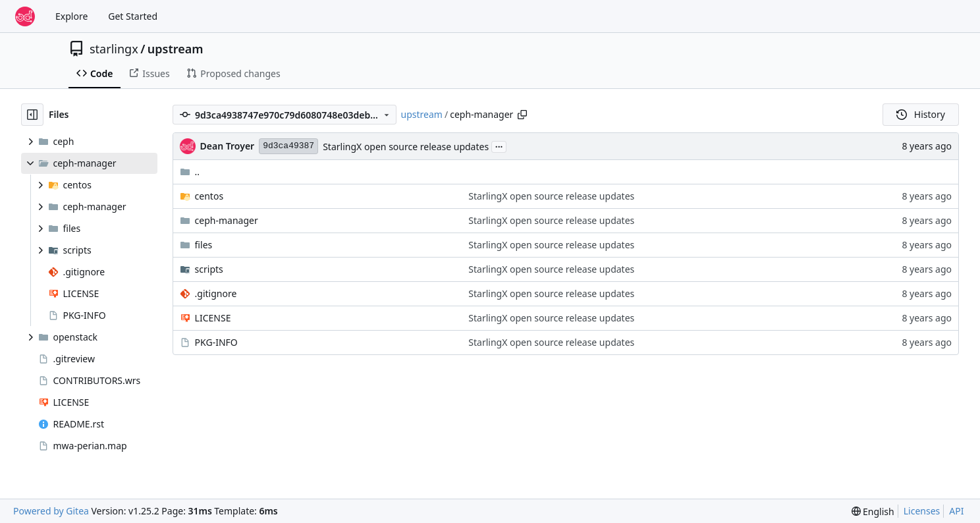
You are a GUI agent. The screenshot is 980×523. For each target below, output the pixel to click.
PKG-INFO (216, 342)
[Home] (25, 16)
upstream (176, 49)
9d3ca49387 (288, 146)
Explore (71, 16)
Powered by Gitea (51, 511)
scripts (209, 269)
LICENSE (213, 318)
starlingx (114, 49)
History (921, 114)
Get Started (133, 16)
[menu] (873, 511)
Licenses (922, 511)
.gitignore (216, 293)
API (956, 511)
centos (209, 196)
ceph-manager (227, 220)
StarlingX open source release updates (406, 147)
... (499, 146)
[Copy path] (522, 115)
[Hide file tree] (32, 115)
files (204, 245)
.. (190, 172)
